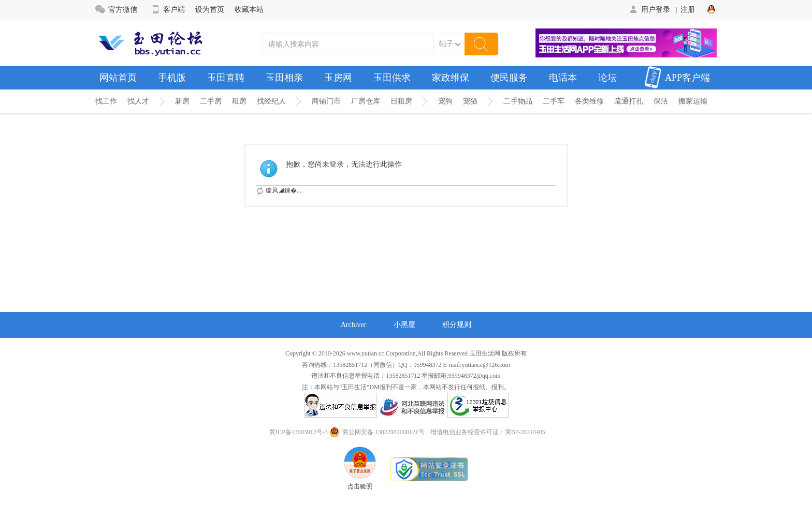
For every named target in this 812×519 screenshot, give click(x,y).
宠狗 (445, 101)
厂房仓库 (366, 101)
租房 (239, 101)
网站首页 (118, 78)
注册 (688, 9)
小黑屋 (404, 325)
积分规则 (457, 325)
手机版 (172, 78)
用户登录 (649, 9)
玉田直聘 (226, 78)
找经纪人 (271, 101)
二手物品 (518, 101)
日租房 (401, 101)
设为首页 (210, 9)
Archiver (354, 325)
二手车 (554, 101)
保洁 (661, 101)
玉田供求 (392, 78)
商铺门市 (326, 101)
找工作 (106, 101)
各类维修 (589, 101)
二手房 (211, 101)
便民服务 (509, 78)
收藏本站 (249, 9)
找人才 (138, 101)
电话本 (563, 78)
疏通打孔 (629, 101)
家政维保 (451, 78)
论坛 (607, 78)
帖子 (446, 44)
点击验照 (360, 468)
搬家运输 (693, 101)
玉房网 (338, 78)
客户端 (168, 9)
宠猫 (470, 101)
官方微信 (116, 9)
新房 (182, 101)
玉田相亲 (284, 78)
